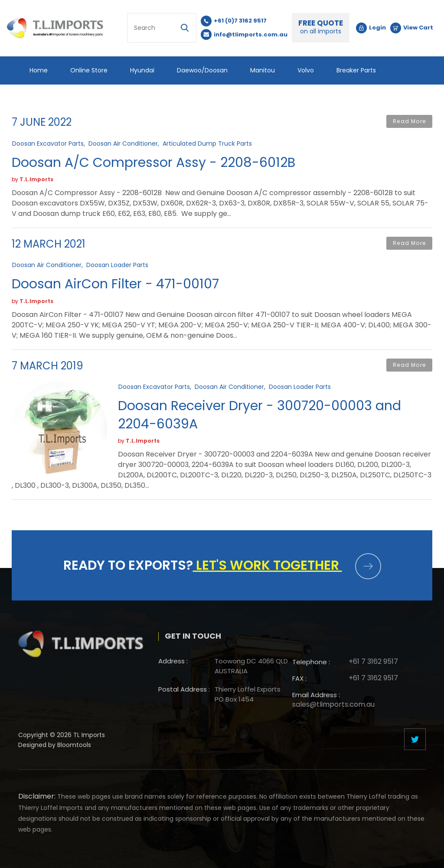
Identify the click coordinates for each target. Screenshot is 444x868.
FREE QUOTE (321, 27)
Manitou (263, 70)
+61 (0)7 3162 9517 (241, 21)
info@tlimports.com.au (251, 34)
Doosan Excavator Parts (48, 143)
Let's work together (287, 565)
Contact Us (125, 98)
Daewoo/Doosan (202, 70)
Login (378, 28)
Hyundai (142, 70)
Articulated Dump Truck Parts (207, 143)
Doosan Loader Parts (117, 265)
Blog (79, 98)
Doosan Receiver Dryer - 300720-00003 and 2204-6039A (260, 415)
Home (39, 70)
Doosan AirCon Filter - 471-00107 (115, 284)
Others (40, 98)
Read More (409, 122)
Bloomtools (74, 748)
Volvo (306, 70)
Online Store (89, 70)
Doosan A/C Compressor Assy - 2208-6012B (153, 163)
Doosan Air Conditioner (123, 143)
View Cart (419, 28)
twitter (415, 739)
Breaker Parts (356, 70)
